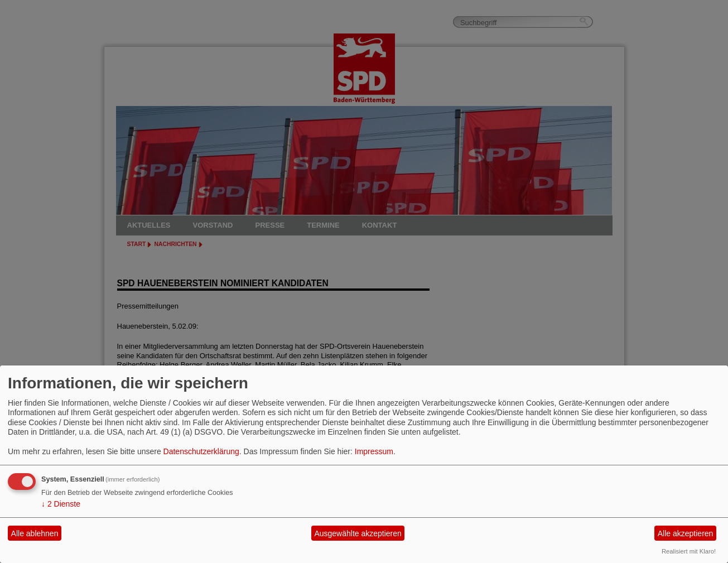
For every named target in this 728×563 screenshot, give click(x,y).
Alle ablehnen (35, 533)
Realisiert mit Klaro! (689, 551)
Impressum (374, 451)
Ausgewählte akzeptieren (358, 533)
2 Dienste (61, 504)
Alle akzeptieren (686, 533)
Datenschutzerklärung (201, 451)
